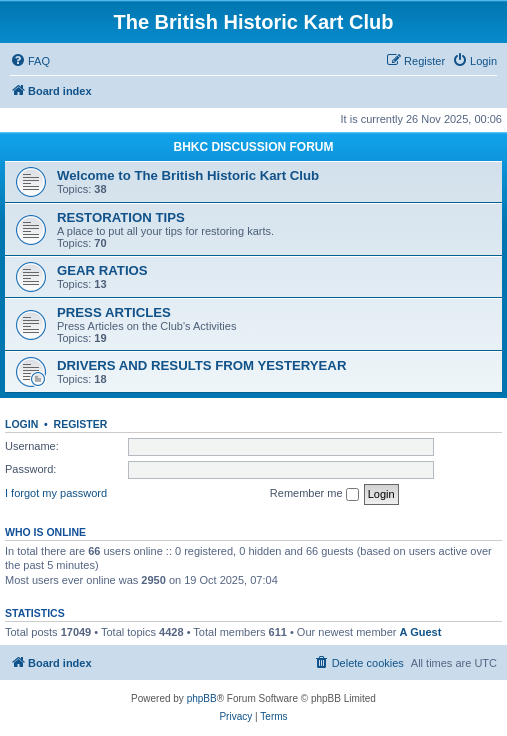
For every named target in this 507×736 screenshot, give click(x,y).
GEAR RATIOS (102, 270)
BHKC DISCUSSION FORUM (253, 147)
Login (21, 424)
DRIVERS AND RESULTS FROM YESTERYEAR (201, 365)
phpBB (202, 698)
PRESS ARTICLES (114, 312)
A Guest (421, 632)
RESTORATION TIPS (121, 217)
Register (81, 424)
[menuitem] (30, 61)
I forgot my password (56, 493)
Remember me (314, 494)
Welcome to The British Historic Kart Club (188, 175)
